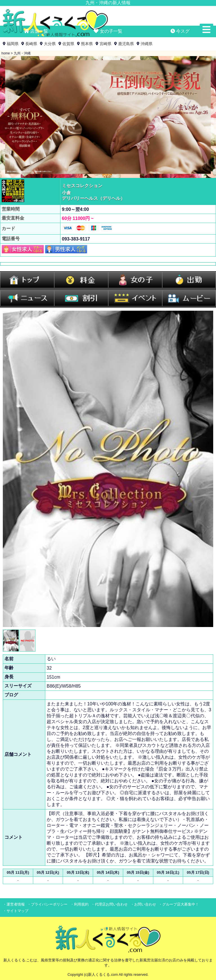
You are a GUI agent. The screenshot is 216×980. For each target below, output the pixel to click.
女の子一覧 (108, 31)
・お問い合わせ (143, 904)
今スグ (180, 31)
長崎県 (31, 44)
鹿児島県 (126, 44)
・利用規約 (79, 904)
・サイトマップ (16, 911)
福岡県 (13, 44)
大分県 (50, 44)
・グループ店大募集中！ (179, 904)
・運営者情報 (14, 904)
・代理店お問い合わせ (109, 904)
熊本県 (87, 44)
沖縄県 (147, 44)
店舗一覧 (36, 31)
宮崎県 (105, 44)
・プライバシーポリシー (47, 904)
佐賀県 (68, 44)
